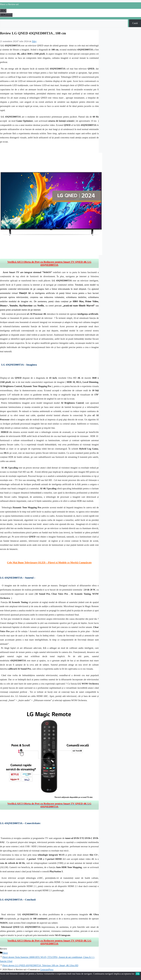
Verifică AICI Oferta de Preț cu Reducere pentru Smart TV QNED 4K (49, 263)
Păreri (5, 953)
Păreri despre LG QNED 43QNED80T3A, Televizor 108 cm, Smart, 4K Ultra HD (40, 965)
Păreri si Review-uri (9, 4)
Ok (138, 974)
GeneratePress (47, 970)
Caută (135, 23)
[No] (1, 979)
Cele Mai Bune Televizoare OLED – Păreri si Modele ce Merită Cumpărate (49, 562)
